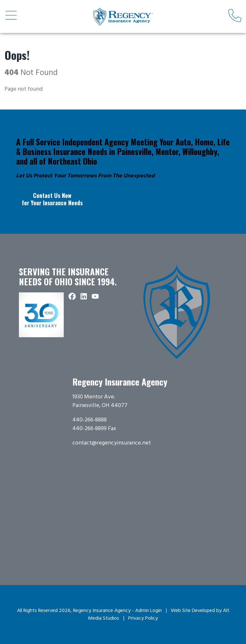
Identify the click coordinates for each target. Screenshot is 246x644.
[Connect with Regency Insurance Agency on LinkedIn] (84, 297)
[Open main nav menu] (11, 16)
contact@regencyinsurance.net (112, 443)
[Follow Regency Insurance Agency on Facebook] (72, 297)
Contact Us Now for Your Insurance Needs (52, 199)
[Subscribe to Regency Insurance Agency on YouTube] (95, 297)
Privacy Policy (143, 618)
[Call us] (235, 16)
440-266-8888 (90, 420)
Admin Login (148, 611)
